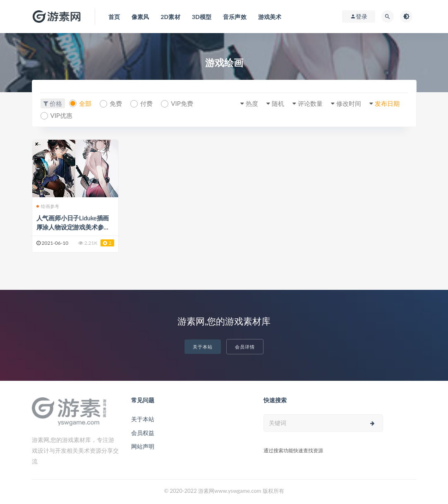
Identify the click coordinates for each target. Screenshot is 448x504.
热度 (252, 103)
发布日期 (387, 103)
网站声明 (143, 446)
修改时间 (349, 103)
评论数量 (310, 103)
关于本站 (203, 347)
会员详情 (245, 347)
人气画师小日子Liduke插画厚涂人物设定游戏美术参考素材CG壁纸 (73, 227)
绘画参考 (48, 206)
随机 (278, 103)
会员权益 (143, 433)
